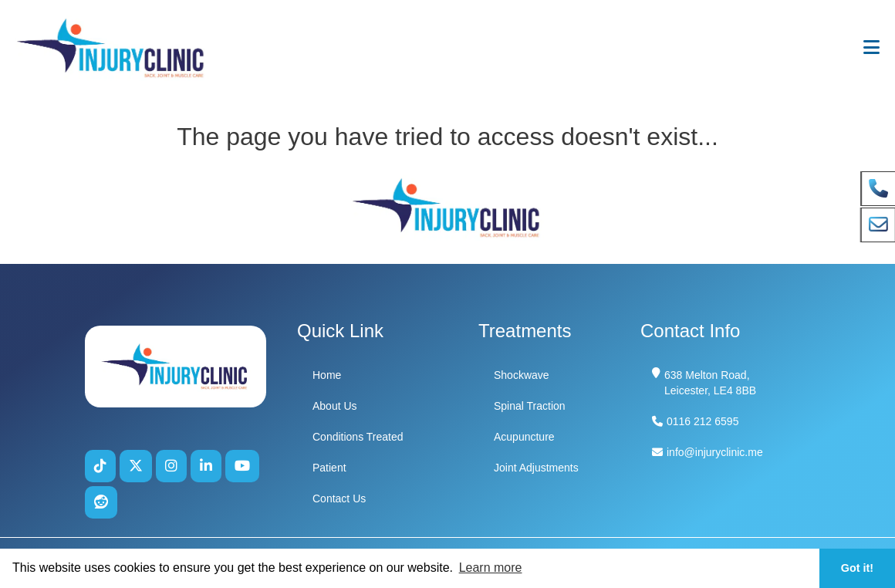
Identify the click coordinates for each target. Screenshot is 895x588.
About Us (335, 406)
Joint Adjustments (536, 468)
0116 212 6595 (702, 421)
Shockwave (522, 375)
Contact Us (339, 498)
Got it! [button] (857, 568)
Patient (329, 468)
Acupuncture (524, 437)
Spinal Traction (530, 406)
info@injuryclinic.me (715, 452)
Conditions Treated (358, 437)
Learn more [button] (491, 568)
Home (327, 375)
